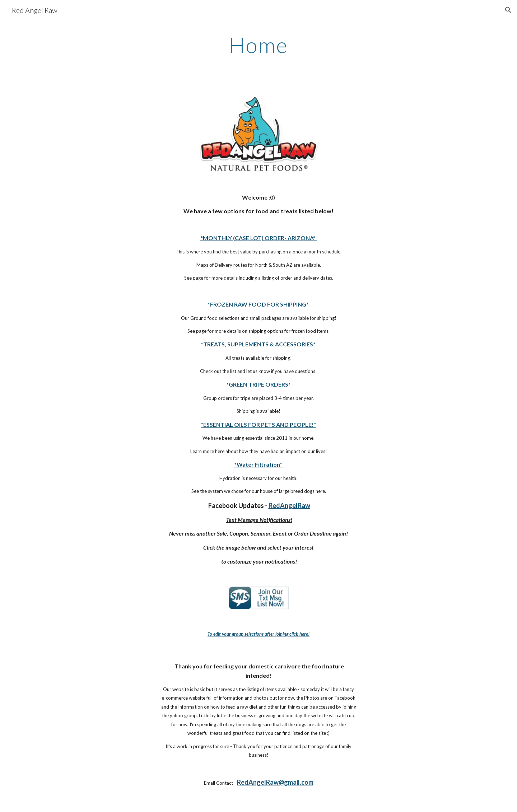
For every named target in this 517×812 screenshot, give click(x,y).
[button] (508, 10)
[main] (258, 45)
